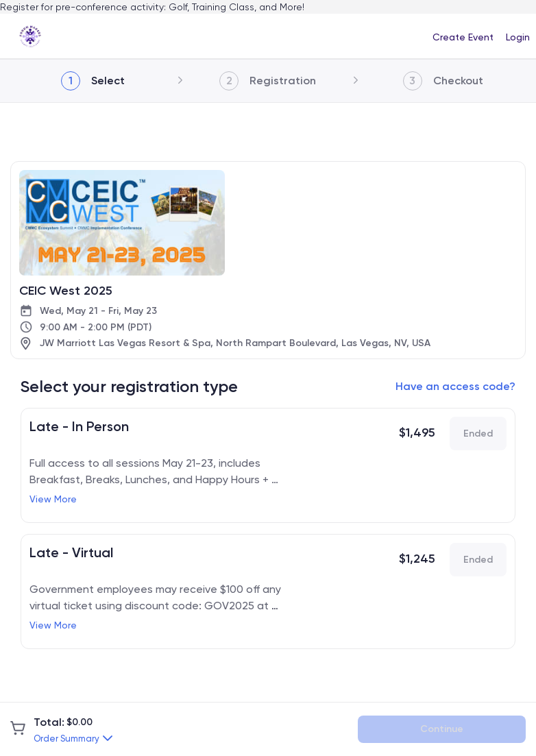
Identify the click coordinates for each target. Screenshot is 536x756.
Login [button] (518, 37)
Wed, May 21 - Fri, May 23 (98, 311)
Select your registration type (129, 386)
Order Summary (66, 739)
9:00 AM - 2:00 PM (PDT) (96, 327)
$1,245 (417, 559)
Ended (478, 434)
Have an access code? (455, 386)
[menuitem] (463, 36)
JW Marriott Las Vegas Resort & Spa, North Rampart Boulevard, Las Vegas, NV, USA (235, 343)
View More (53, 499)
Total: (49, 722)
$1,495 (417, 432)
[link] (31, 36)
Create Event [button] (463, 37)
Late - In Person (79, 426)
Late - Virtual (71, 552)
